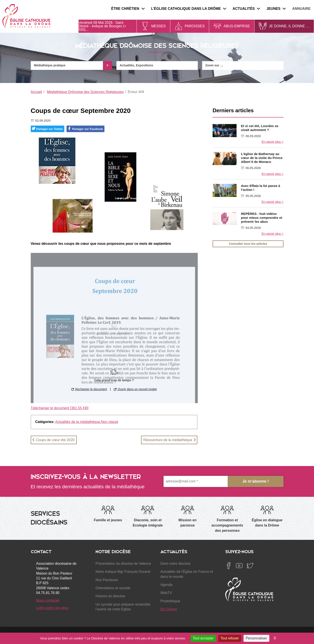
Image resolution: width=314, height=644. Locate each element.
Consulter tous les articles (248, 244)
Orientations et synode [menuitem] (113, 588)
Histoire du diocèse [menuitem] (110, 596)
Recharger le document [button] (89, 389)
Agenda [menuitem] (166, 585)
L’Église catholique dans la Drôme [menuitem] (189, 9)
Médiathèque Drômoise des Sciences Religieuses (85, 92)
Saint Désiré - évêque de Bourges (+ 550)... (102, 26)
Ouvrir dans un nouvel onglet (135, 389)
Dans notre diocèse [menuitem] (175, 564)
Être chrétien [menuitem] (128, 9)
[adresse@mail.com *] (196, 481)
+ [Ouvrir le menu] (108, 65)
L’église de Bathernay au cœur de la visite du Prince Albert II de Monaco (262, 158)
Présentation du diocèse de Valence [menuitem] (123, 564)
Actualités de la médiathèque (78, 422)
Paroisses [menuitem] (195, 26)
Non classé (110, 422)
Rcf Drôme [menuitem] (169, 609)
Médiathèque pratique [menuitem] (50, 65)
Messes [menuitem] (158, 26)
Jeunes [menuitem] (276, 9)
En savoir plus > (273, 142)
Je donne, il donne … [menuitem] (289, 26)
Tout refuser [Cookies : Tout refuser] (230, 638)
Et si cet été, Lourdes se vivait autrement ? (260, 128)
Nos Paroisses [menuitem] (107, 580)
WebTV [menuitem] (166, 593)
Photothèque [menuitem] (170, 601)
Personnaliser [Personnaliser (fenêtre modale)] (256, 638)
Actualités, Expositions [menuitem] (137, 65)
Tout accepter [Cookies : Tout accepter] (203, 638)
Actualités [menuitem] (246, 9)
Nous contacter (48, 600)
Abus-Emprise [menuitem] (237, 26)
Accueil (36, 92)
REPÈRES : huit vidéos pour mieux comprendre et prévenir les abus (262, 218)
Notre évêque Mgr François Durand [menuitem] (123, 572)
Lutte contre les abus (52, 608)
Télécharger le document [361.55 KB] (60, 408)
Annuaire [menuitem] (301, 9)
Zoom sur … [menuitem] (214, 65)
